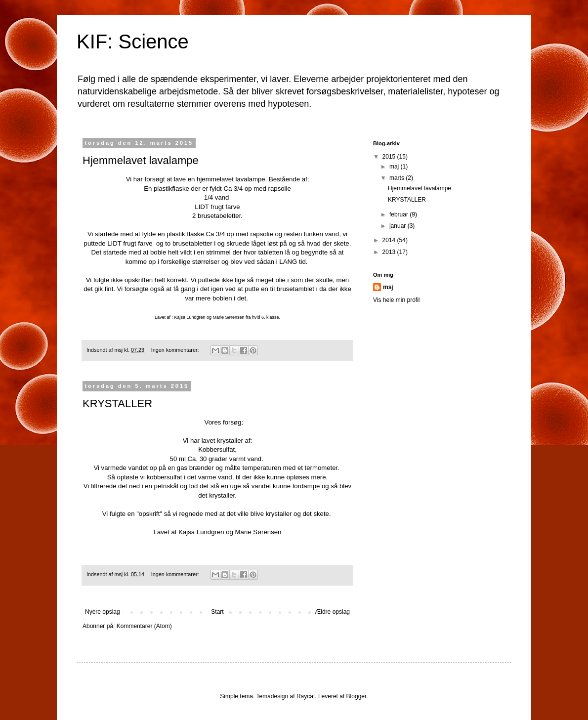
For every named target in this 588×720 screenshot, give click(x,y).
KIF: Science (133, 42)
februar (399, 214)
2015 (390, 157)
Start (217, 612)
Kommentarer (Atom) (144, 626)
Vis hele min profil (397, 300)
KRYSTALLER (117, 403)
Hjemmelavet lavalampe (141, 160)
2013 (390, 252)
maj (395, 167)
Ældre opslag (332, 612)
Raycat (306, 696)
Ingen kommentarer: (176, 350)
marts (398, 178)
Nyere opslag (103, 612)
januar (399, 226)
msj (388, 287)
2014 (390, 240)
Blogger (357, 696)
